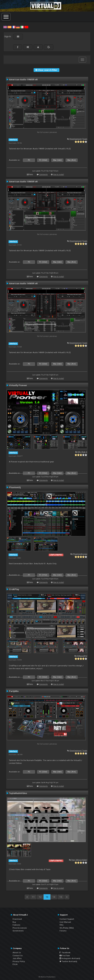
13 (47, 897)
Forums (63, 931)
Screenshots (18, 931)
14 (54, 897)
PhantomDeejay (80, 554)
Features (16, 925)
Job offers (17, 958)
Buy (14, 922)
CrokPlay (14, 589)
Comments (43, 175)
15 (61, 897)
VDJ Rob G (82, 452)
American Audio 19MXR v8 (23, 79)
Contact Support (67, 919)
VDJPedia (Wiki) (67, 928)
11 (33, 897)
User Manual (65, 922)
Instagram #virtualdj (70, 958)
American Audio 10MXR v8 (23, 181)
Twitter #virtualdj (68, 961)
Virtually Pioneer (18, 385)
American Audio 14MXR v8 (23, 283)
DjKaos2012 (82, 656)
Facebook (65, 953)
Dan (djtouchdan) (79, 860)
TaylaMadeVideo (18, 793)
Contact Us (18, 956)
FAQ (61, 925)
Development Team (78, 139)
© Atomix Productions (47, 977)
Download (17, 919)
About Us (17, 953)
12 (40, 897)
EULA (15, 964)
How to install (58, 175)
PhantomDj (15, 487)
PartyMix (14, 691)
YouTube (65, 956)
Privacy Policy (19, 961)
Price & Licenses (20, 928)
